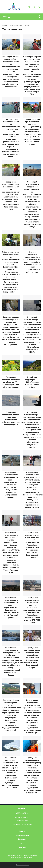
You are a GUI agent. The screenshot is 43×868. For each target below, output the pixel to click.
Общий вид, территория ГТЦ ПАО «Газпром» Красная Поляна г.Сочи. (32, 382)
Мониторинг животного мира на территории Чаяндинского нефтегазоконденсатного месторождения (11, 418)
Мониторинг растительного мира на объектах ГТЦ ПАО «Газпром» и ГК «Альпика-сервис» (11, 382)
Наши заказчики (22, 835)
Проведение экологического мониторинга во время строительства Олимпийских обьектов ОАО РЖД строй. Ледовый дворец (11, 608)
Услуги (22, 831)
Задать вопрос (22, 820)
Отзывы (22, 848)
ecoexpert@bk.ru (22, 817)
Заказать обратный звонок (22, 824)
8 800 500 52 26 (22, 813)
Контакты (22, 809)
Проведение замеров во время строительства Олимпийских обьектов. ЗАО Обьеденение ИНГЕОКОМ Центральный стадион (32, 658)
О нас (22, 844)
